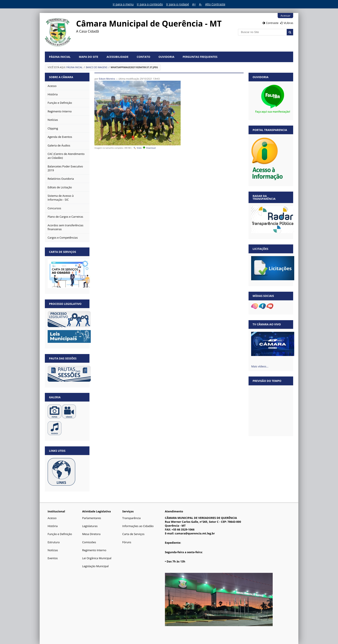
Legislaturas (90, 526)
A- (200, 4)
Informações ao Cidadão (138, 526)
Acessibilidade (117, 57)
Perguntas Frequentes (200, 57)
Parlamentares (92, 518)
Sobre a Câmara (61, 77)
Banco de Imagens (97, 67)
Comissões (89, 542)
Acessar (285, 16)
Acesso (52, 518)
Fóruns (127, 542)
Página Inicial (60, 57)
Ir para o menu (123, 4)
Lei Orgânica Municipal (97, 558)
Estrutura (54, 542)
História (53, 526)
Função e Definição (60, 534)
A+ (194, 4)
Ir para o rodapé (178, 4)
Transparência (131, 518)
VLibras (288, 23)
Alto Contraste (215, 4)
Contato (143, 57)
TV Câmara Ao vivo (267, 324)
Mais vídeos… (260, 366)
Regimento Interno (94, 550)
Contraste (272, 23)
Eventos (53, 558)
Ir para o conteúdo (150, 4)
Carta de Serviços (133, 534)
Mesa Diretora (91, 534)
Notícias (53, 550)
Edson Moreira (107, 79)
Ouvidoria (166, 57)
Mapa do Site (89, 57)
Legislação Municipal (95, 566)
